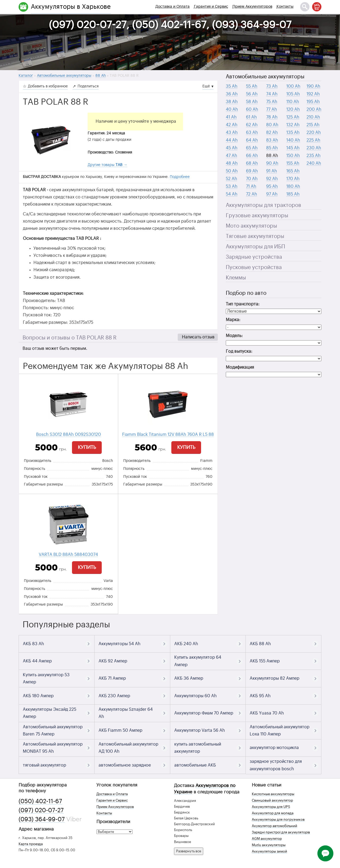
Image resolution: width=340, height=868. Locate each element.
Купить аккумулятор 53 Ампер (46, 678)
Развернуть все (189, 851)
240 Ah (314, 163)
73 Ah (272, 86)
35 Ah (232, 86)
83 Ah (272, 140)
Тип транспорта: (243, 304)
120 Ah (293, 109)
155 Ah (293, 163)
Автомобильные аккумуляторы (265, 77)
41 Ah (231, 117)
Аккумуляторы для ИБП (255, 247)
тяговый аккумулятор (44, 765)
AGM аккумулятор (267, 839)
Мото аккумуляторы (251, 226)
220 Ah (314, 133)
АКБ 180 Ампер (38, 696)
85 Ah (272, 148)
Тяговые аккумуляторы (255, 236)
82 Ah (272, 133)
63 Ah (252, 133)
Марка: (233, 320)
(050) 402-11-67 (40, 801)
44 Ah (232, 140)
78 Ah (272, 117)
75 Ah (272, 102)
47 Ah (231, 156)
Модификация (240, 367)
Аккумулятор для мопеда (273, 813)
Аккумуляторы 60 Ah (195, 696)
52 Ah (231, 179)
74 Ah (272, 94)
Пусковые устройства (254, 267)
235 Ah (314, 156)
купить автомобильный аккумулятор (198, 748)
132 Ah (293, 125)
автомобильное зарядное (125, 765)
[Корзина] (317, 7)
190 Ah (313, 86)
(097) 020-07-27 (41, 810)
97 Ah (272, 194)
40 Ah (232, 109)
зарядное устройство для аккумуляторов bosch (276, 765)
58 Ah (252, 102)
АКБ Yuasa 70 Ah (267, 713)
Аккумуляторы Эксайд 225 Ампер (50, 713)
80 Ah (272, 125)
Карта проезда (31, 844)
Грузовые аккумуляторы (257, 216)
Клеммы (236, 278)
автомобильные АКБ (195, 765)
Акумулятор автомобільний (275, 826)
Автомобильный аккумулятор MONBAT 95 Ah (53, 748)
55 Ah (252, 86)
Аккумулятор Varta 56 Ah (200, 730)
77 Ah (272, 109)
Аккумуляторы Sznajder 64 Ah (126, 713)
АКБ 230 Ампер (114, 696)
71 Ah (251, 186)
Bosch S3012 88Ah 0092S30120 (69, 435)
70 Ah (252, 179)
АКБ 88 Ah (260, 644)
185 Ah (293, 194)
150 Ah (293, 156)
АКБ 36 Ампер (189, 678)
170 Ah (293, 179)
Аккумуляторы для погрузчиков (278, 820)
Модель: (234, 336)
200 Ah (314, 109)
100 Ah (293, 86)
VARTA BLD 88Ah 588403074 (68, 555)
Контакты (285, 7)
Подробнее (180, 177)
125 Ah (293, 117)
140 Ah (293, 140)
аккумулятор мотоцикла (274, 748)
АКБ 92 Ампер (113, 661)
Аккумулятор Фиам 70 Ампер (204, 713)
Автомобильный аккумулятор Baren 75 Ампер (53, 731)
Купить (87, 447)
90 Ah (272, 163)
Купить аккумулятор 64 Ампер (198, 661)
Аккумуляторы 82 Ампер (275, 678)
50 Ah (232, 171)
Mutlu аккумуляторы (269, 845)
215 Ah (313, 125)
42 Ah (232, 125)
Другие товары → (107, 165)
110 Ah (293, 102)
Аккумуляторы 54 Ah (120, 644)
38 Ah (232, 102)
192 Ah (313, 94)
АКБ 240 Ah (186, 644)
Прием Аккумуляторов (252, 7)
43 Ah (232, 133)
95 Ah (272, 186)
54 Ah (232, 194)
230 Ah (314, 148)
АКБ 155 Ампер (265, 661)
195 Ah (313, 102)
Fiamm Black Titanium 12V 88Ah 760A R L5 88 (168, 435)
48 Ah (232, 163)
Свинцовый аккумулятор (272, 800)
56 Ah (252, 94)
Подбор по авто (246, 293)
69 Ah (252, 171)
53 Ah (232, 186)
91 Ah (272, 171)
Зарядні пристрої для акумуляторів (281, 832)
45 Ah (232, 148)
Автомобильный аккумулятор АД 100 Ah (128, 748)
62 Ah (252, 125)
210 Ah (313, 117)
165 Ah (293, 171)
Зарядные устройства (254, 257)
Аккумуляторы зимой (269, 851)
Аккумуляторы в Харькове (71, 7)
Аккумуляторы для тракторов (263, 205)
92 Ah (272, 179)
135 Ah (293, 133)
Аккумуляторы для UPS (271, 807)
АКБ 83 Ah (33, 644)
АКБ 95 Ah (260, 696)
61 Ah (251, 117)
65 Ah (252, 148)
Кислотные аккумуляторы (273, 794)
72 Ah (252, 194)
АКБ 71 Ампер (112, 678)
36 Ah (232, 94)
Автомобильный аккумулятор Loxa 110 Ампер (280, 731)
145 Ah (293, 148)
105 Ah (293, 94)
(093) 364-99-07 (42, 819)
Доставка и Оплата (173, 7)
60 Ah (252, 109)
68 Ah (252, 163)
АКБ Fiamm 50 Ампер (120, 730)
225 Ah (313, 140)
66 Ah (252, 156)
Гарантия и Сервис (211, 7)
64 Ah (252, 140)
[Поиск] (305, 7)
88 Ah (272, 156)
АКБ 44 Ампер (37, 661)
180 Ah (293, 186)
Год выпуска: (239, 351)
